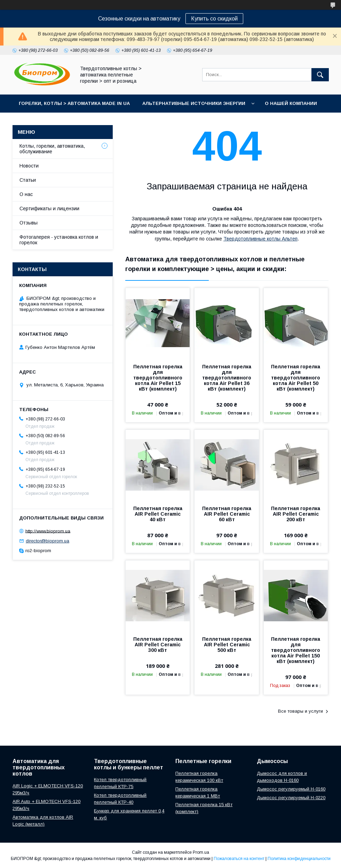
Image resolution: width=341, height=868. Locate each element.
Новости (29, 166)
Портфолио (102, 121)
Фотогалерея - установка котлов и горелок (59, 240)
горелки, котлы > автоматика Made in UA (74, 103)
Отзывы (29, 223)
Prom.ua (201, 852)
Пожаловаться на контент (239, 859)
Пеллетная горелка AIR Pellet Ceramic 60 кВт (227, 514)
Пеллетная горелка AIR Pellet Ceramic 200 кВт (296, 514)
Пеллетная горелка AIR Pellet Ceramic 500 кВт (227, 645)
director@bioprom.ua (47, 541)
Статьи (28, 180)
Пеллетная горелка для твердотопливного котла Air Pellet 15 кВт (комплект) (158, 378)
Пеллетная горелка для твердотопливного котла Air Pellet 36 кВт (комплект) (227, 378)
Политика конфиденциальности (299, 859)
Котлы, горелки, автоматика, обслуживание (52, 149)
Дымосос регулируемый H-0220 (291, 798)
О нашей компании (291, 103)
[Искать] (320, 75)
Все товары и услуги (300, 711)
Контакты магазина (46, 121)
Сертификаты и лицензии (49, 208)
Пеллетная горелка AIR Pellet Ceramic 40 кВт (158, 514)
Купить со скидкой (214, 19)
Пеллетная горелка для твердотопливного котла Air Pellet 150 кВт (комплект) (296, 650)
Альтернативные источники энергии (194, 103)
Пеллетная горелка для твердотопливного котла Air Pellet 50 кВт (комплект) (296, 378)
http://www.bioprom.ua (48, 531)
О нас (26, 194)
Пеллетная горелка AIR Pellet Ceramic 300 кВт (158, 645)
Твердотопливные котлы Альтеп (260, 239)
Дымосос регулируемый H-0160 (291, 789)
